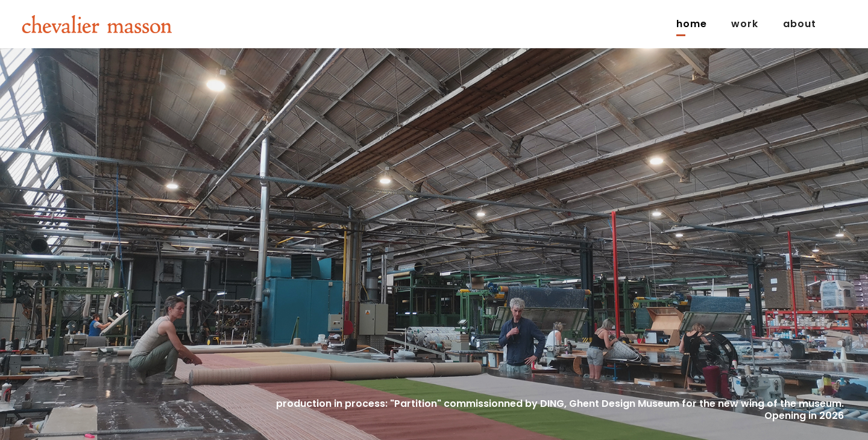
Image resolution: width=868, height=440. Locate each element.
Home (692, 24)
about (800, 24)
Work (745, 24)
